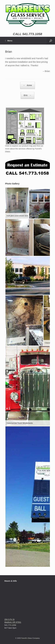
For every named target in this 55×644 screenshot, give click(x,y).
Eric (27, 95)
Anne (27, 85)
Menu (9, 41)
